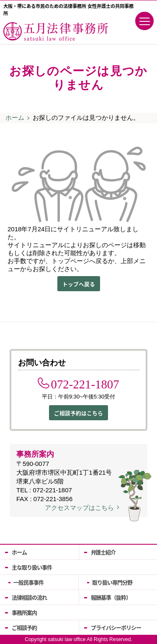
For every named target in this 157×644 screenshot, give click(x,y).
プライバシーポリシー (116, 627)
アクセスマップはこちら (79, 508)
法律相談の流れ (29, 597)
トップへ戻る (79, 284)
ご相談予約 (24, 627)
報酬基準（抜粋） (111, 597)
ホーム (15, 118)
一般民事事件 (28, 582)
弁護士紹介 (103, 552)
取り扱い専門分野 (112, 582)
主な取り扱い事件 (32, 567)
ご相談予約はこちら (78, 413)
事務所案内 (24, 612)
